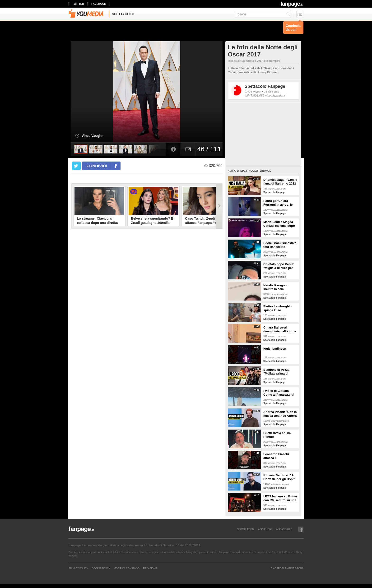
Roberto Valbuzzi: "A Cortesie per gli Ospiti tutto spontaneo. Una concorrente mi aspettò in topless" (280, 477)
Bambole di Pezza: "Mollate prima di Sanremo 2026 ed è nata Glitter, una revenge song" (277, 372)
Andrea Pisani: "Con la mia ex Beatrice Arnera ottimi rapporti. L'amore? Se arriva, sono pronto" (280, 414)
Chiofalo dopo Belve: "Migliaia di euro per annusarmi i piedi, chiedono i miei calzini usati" (280, 266)
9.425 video (253, 92)
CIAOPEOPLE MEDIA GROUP (287, 568)
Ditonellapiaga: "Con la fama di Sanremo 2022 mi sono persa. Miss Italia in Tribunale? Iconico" (280, 182)
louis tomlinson (275, 349)
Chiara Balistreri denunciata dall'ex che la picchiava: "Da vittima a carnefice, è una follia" (280, 329)
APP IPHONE (265, 529)
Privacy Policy (78, 568)
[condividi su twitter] (76, 166)
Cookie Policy (101, 568)
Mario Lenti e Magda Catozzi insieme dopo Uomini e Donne (279, 224)
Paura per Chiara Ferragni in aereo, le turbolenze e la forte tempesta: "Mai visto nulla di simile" (278, 203)
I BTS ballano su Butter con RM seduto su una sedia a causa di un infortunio (280, 498)
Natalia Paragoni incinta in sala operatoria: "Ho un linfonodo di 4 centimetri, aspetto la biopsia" (279, 287)
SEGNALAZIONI (246, 529)
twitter (78, 4)
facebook (99, 4)
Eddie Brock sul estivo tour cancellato (280, 245)
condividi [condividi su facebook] (97, 166)
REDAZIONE (150, 568)
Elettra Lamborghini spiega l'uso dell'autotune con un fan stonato (278, 308)
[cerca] (263, 14)
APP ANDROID (284, 529)
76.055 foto (272, 92)
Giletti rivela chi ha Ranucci (277, 435)
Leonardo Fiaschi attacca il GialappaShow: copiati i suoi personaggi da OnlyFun (280, 456)
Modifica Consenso (127, 568)
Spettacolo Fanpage (265, 86)
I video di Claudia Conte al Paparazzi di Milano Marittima (279, 393)
